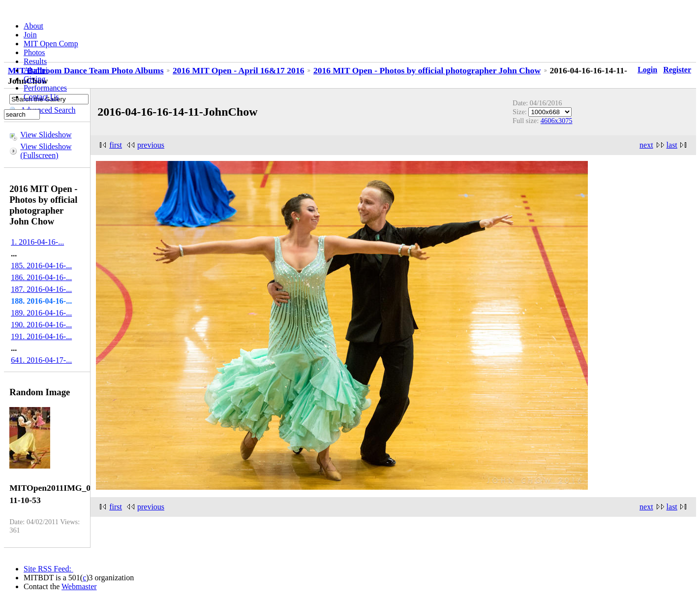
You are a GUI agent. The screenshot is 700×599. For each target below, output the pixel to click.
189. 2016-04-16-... (41, 313)
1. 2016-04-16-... (37, 242)
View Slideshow (46, 135)
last (672, 145)
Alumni (36, 70)
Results (35, 61)
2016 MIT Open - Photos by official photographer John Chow (427, 70)
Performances (45, 88)
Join (30, 35)
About (33, 26)
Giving (34, 79)
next (646, 145)
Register (677, 70)
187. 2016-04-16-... (41, 289)
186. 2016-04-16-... (41, 277)
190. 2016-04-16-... (41, 325)
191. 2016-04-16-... (41, 336)
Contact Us (41, 97)
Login (647, 70)
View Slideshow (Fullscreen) (46, 151)
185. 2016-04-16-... (41, 266)
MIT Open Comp (51, 44)
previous (151, 145)
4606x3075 (557, 121)
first (116, 145)
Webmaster (79, 586)
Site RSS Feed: (48, 569)
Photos (34, 52)
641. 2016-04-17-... (41, 360)
